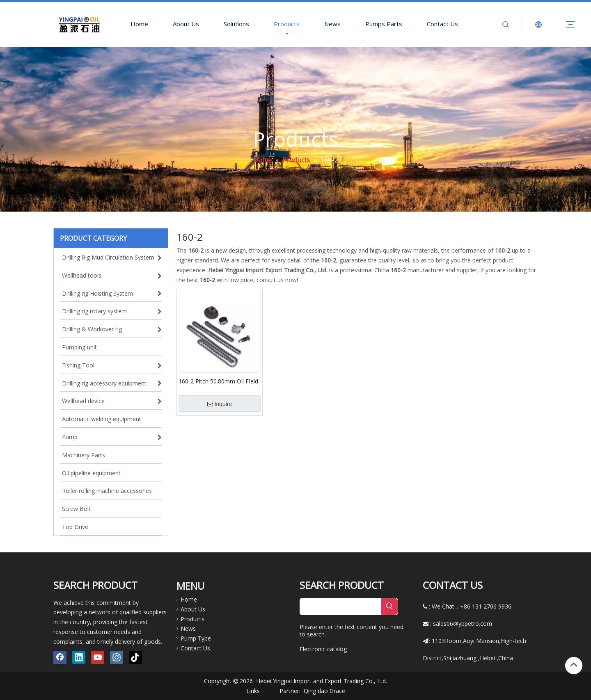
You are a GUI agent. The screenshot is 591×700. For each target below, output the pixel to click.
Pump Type (196, 638)
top (574, 665)
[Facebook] (60, 657)
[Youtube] (98, 657)
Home (139, 24)
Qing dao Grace (324, 691)
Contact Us (442, 24)
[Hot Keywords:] (389, 607)
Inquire (220, 404)
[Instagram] (117, 657)
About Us (186, 24)
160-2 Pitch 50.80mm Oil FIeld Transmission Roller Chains (218, 381)
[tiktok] (135, 657)
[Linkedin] (79, 657)
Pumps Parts (384, 24)
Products (287, 24)
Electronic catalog (323, 649)
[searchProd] (341, 607)
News (332, 24)
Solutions (236, 24)
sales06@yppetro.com (463, 624)
